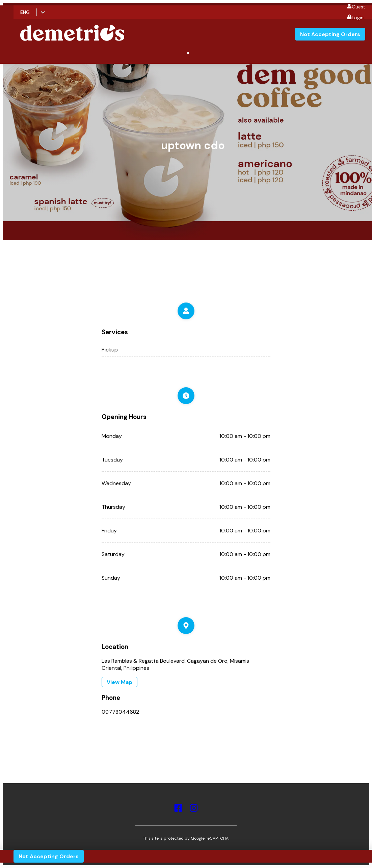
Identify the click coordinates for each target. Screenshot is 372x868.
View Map (119, 682)
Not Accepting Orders (330, 34)
